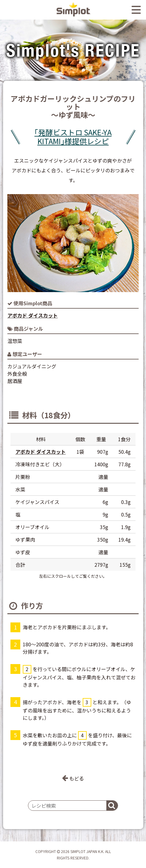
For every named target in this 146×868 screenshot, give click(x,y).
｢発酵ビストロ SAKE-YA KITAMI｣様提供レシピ (73, 137)
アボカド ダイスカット (33, 315)
